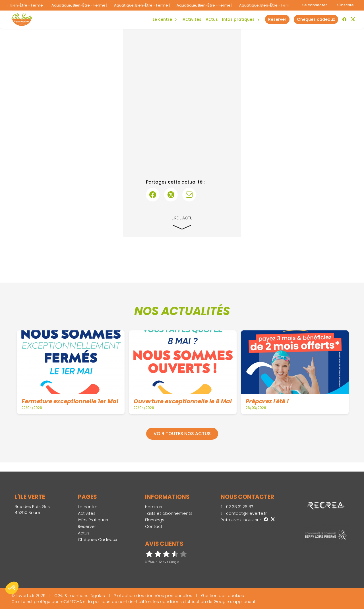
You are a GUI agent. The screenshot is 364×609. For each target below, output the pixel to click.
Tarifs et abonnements (169, 513)
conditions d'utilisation (183, 602)
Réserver (87, 526)
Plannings (155, 520)
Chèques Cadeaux (98, 540)
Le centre (88, 507)
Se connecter (315, 5)
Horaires (154, 507)
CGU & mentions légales (80, 596)
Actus (212, 19)
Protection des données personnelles (153, 596)
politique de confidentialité (120, 602)
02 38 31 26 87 (237, 507)
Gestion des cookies (223, 596)
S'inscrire (346, 5)
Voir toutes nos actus (182, 434)
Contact (154, 526)
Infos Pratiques (238, 19)
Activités (192, 19)
